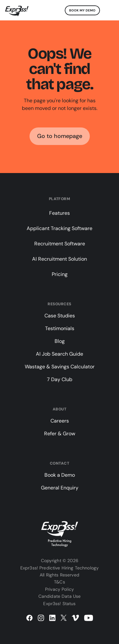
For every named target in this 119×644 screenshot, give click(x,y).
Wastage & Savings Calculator (60, 367)
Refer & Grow (60, 434)
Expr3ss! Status (59, 604)
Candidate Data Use (60, 596)
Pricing (60, 274)
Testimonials (60, 328)
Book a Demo (60, 475)
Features (60, 213)
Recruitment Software (60, 244)
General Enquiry (60, 488)
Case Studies (60, 316)
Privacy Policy (60, 589)
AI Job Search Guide (60, 354)
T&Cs (60, 582)
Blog (60, 341)
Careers (60, 421)
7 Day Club (60, 379)
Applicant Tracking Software (60, 228)
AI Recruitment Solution (60, 259)
